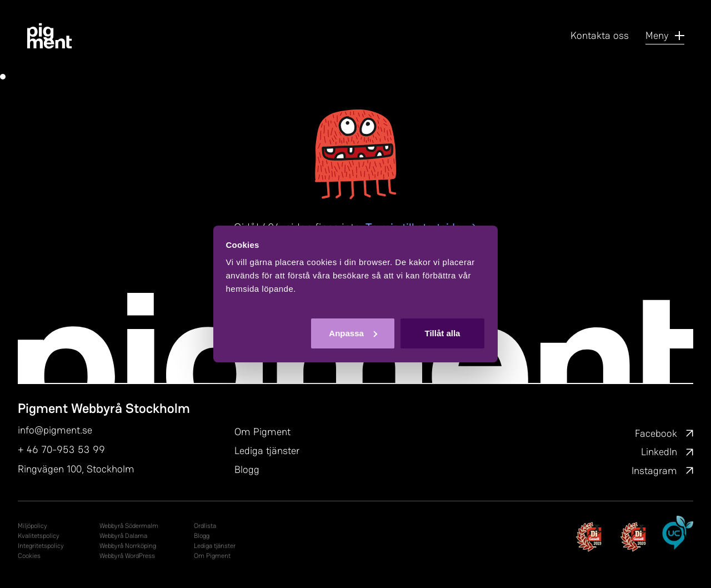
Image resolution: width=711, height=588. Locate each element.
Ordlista (205, 526)
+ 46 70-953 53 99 (61, 449)
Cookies (29, 556)
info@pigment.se (55, 430)
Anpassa (353, 333)
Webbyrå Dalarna (123, 536)
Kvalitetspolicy (39, 536)
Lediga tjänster (267, 450)
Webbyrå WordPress (127, 556)
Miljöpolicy (32, 526)
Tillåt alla (442, 333)
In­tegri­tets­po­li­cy (41, 546)
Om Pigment (262, 432)
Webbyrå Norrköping (128, 546)
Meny (665, 35)
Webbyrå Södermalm (129, 526)
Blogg (247, 469)
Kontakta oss (600, 35)
